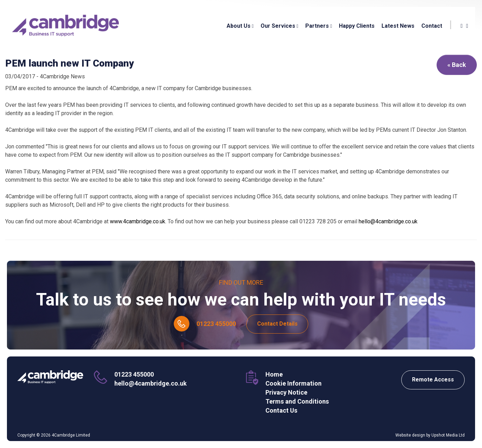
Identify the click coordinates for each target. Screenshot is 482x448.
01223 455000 (216, 324)
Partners (319, 26)
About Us (240, 26)
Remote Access (433, 380)
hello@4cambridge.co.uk (388, 221)
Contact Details (277, 324)
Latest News (398, 26)
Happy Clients (357, 26)
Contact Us (281, 410)
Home (274, 374)
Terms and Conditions (297, 401)
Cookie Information (293, 383)
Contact (432, 26)
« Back (457, 65)
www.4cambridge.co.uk (137, 221)
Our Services (279, 26)
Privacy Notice (286, 392)
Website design (410, 435)
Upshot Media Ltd (448, 435)
